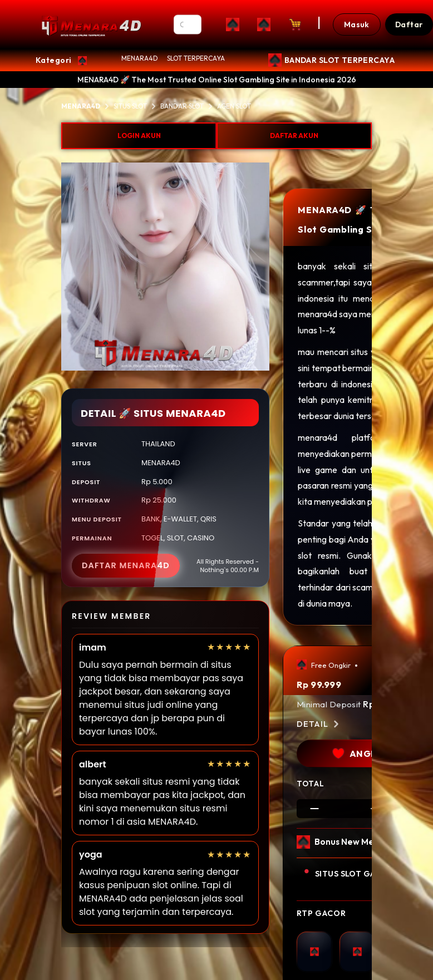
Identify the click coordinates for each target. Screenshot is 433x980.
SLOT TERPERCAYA (196, 58)
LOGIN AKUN (139, 136)
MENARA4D (140, 58)
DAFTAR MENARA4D (126, 565)
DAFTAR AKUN (294, 136)
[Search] (188, 24)
